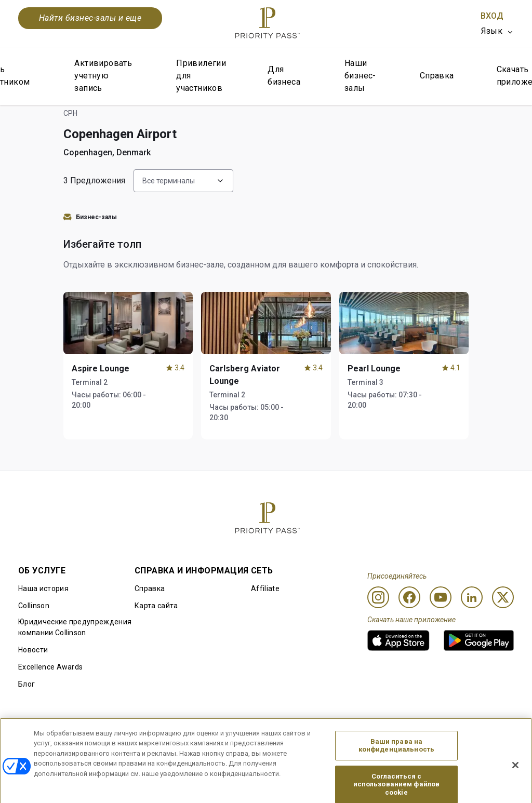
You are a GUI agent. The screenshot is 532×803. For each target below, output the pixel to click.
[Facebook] (409, 597)
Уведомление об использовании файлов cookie (264, 742)
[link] (398, 640)
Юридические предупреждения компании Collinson (75, 627)
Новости (33, 650)
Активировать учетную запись (103, 76)
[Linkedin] (472, 597)
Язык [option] (492, 31)
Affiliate (265, 588)
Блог (26, 684)
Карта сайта (156, 606)
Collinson (34, 606)
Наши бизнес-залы (360, 76)
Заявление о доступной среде (463, 742)
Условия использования (155, 743)
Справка (437, 76)
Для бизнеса (284, 76)
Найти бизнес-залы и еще (90, 18)
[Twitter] (503, 597)
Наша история (43, 588)
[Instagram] (378, 597)
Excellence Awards (50, 667)
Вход (492, 16)
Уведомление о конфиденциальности (364, 742)
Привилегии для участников (201, 76)
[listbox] (497, 31)
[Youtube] (441, 597)
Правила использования (62, 743)
